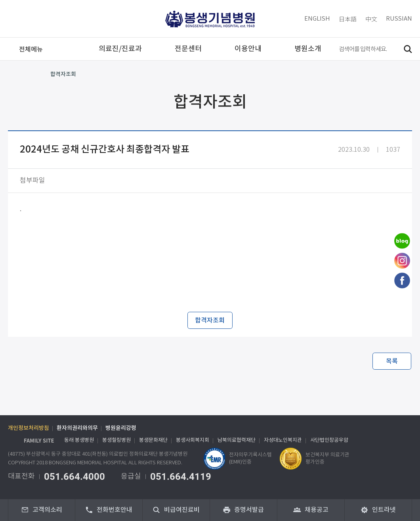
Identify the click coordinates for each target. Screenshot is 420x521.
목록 (392, 361)
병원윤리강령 (121, 428)
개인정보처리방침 (29, 428)
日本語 (348, 19)
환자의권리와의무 (77, 428)
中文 (371, 19)
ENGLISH (317, 19)
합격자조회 (63, 74)
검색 (408, 49)
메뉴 (31, 50)
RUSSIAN (399, 19)
